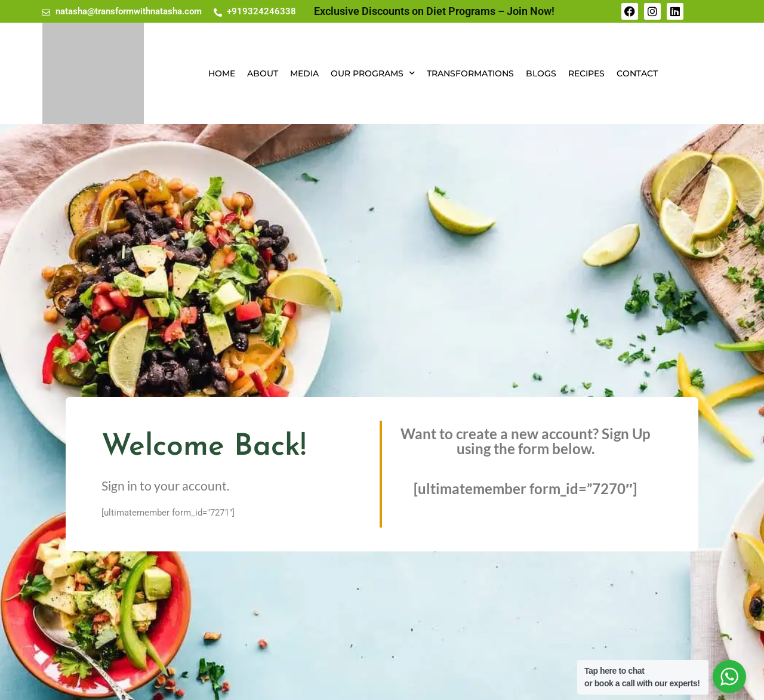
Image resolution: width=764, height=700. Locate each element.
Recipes (586, 73)
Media (304, 73)
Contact (637, 73)
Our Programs (373, 73)
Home (222, 73)
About (263, 73)
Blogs (541, 73)
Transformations (470, 73)
